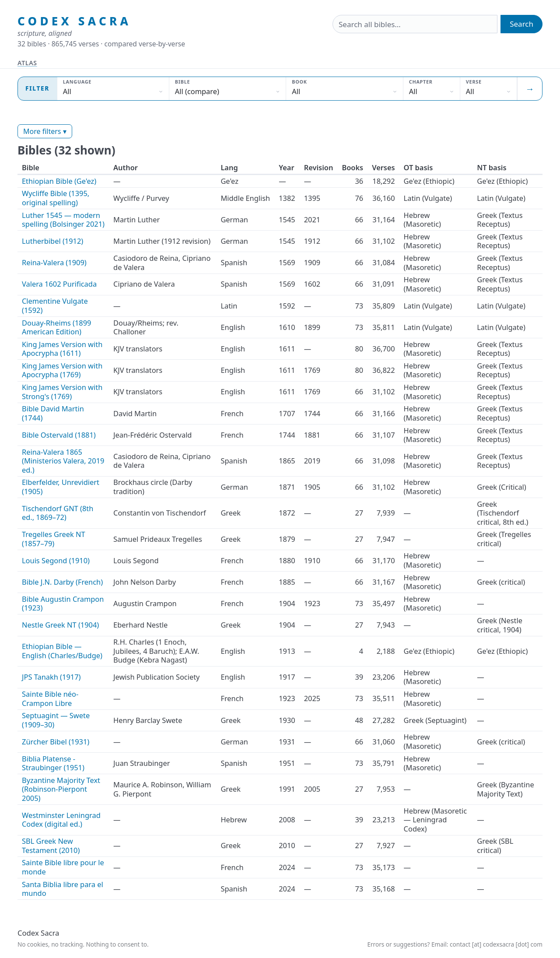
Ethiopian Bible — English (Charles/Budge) (62, 651)
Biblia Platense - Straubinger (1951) (53, 763)
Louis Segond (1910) (56, 560)
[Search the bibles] (415, 24)
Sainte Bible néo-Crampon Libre (50, 698)
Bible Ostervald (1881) (59, 435)
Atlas (27, 63)
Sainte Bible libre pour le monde (63, 867)
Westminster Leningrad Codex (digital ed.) (61, 820)
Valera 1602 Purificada (59, 284)
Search (521, 24)
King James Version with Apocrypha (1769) (62, 370)
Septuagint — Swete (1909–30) (56, 720)
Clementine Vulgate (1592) (55, 305)
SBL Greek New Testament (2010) (51, 846)
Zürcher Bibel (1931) (56, 742)
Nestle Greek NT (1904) (60, 625)
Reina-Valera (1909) (54, 262)
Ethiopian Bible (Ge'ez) (59, 181)
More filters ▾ (45, 131)
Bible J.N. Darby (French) (62, 582)
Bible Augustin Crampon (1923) (63, 604)
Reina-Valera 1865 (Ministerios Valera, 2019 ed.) (63, 461)
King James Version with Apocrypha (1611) (62, 349)
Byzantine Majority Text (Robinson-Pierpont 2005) (61, 789)
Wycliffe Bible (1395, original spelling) (56, 198)
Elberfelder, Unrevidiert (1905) (61, 487)
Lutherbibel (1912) (52, 241)
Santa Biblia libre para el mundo (63, 889)
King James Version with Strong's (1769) (62, 392)
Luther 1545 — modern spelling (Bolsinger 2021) (63, 220)
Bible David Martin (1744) (53, 413)
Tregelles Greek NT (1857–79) (54, 539)
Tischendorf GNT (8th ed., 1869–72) (58, 513)
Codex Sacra (74, 21)
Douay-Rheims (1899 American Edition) (57, 327)
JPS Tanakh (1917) (51, 677)
